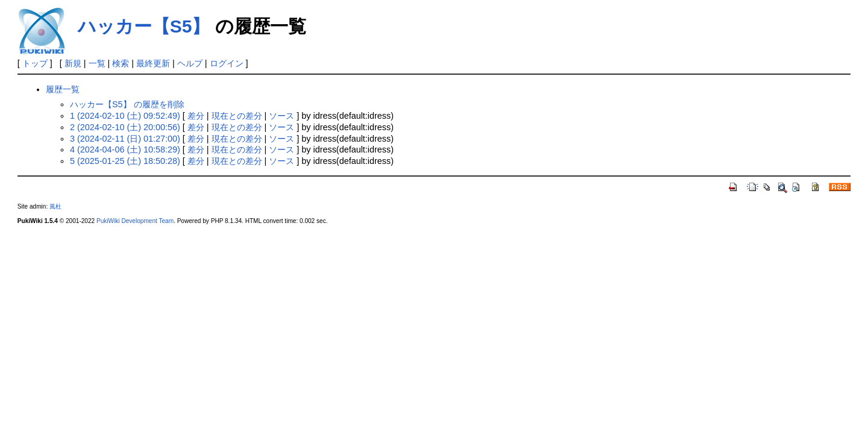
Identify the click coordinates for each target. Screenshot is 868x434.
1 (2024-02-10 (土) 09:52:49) (125, 116)
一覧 (97, 63)
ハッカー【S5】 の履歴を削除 (127, 104)
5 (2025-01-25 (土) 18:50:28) (125, 161)
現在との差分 (237, 116)
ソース (281, 116)
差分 (196, 116)
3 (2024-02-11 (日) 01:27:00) (125, 139)
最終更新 (153, 63)
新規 (73, 63)
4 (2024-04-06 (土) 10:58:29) (125, 149)
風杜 (55, 206)
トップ (35, 63)
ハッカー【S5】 (144, 26)
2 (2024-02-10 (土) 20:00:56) (125, 127)
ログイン (227, 63)
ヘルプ (190, 63)
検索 (121, 63)
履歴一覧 (63, 89)
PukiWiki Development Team (135, 221)
